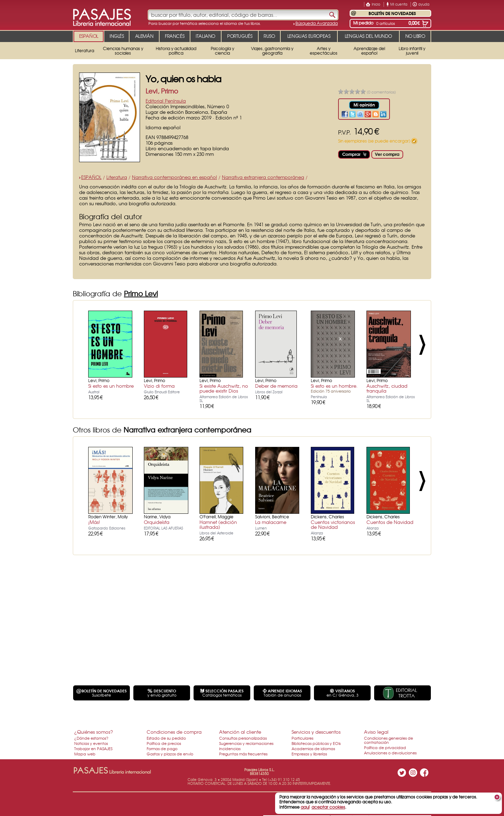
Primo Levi (141, 293)
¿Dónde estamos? (91, 738)
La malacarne (271, 522)
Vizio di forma (159, 386)
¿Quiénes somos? (94, 732)
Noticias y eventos (91, 743)
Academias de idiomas (313, 748)
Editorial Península (166, 101)
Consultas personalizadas (243, 738)
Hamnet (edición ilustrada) (218, 524)
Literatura (117, 177)
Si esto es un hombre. (334, 388)
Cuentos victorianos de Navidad (333, 524)
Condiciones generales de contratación (388, 740)
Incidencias (230, 748)
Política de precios (164, 743)
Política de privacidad (385, 747)
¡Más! (94, 522)
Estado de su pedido (166, 738)
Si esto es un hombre (111, 386)
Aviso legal (376, 732)
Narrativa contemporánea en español (174, 177)
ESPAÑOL (91, 177)
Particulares (302, 738)
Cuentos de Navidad (390, 522)
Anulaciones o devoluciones (390, 753)
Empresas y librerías (309, 754)
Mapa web (85, 754)
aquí (305, 807)
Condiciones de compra (174, 732)
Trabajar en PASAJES (93, 748)
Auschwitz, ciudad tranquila (387, 388)
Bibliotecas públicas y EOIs (316, 743)
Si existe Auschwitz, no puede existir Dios (224, 388)
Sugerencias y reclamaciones (246, 743)
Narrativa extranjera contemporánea (263, 177)
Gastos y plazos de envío (170, 754)
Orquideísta (157, 522)
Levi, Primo (162, 91)
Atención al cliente (240, 732)
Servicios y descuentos (316, 732)
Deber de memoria (276, 386)
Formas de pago (162, 748)
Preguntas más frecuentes (243, 754)
